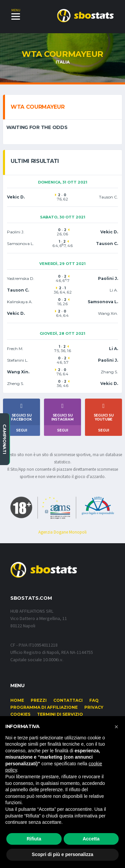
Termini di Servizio (60, 714)
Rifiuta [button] (34, 839)
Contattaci (68, 700)
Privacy (94, 707)
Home (17, 700)
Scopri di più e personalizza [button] (62, 854)
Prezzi (39, 700)
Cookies (20, 714)
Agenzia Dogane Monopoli (62, 532)
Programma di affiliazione (44, 707)
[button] (116, 727)
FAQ (94, 700)
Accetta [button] (91, 839)
